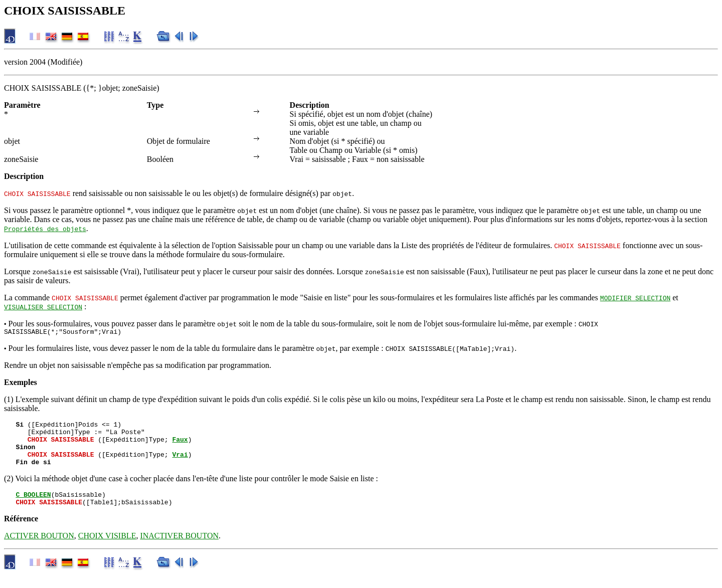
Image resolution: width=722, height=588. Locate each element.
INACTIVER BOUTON (179, 549)
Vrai (180, 463)
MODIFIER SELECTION (635, 298)
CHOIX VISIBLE (107, 549)
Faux (180, 445)
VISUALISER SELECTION (43, 307)
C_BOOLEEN (33, 506)
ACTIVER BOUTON (39, 549)
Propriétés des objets (45, 229)
